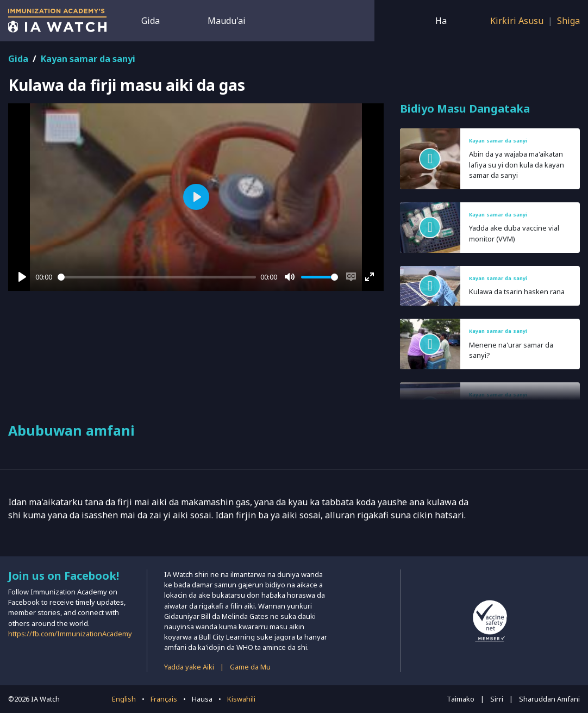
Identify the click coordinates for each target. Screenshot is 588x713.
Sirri (497, 699)
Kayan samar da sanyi (88, 59)
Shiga (568, 21)
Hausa (202, 699)
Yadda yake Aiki (189, 667)
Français (164, 699)
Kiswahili (241, 699)
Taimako (461, 699)
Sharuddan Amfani (549, 699)
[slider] (157, 277)
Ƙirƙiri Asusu (517, 21)
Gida (151, 21)
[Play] (22, 277)
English (124, 699)
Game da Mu (250, 667)
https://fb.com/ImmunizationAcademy (70, 634)
